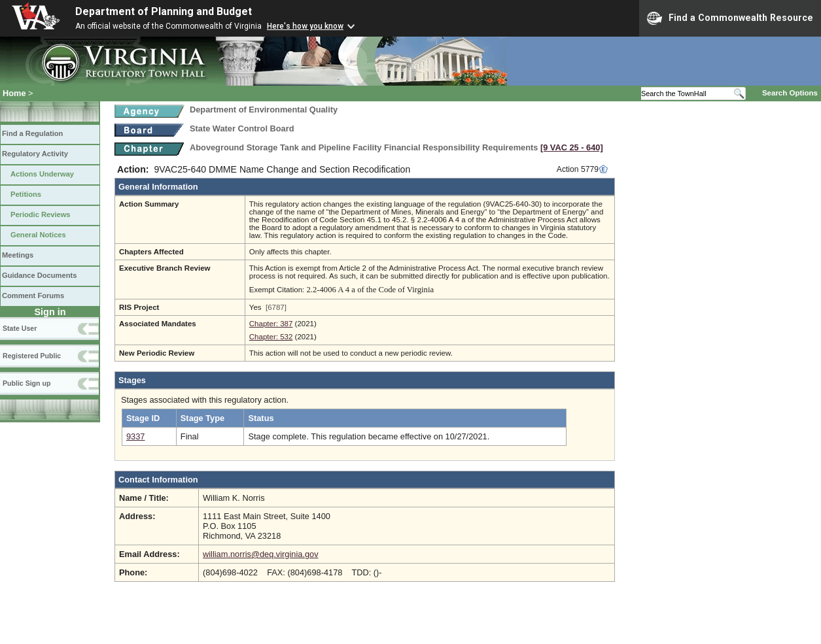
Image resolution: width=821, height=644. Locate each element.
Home (14, 93)
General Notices (38, 235)
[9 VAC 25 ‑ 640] (572, 147)
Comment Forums (33, 296)
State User (20, 328)
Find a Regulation (32, 133)
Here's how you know (305, 26)
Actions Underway (42, 174)
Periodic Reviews (41, 214)
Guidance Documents (39, 275)
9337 (135, 436)
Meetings (18, 255)
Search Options (790, 93)
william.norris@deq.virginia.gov (261, 554)
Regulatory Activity (35, 154)
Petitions (26, 194)
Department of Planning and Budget (164, 11)
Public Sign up (26, 383)
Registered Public (32, 356)
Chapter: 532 (271, 337)
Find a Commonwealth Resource (730, 18)
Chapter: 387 (271, 324)
